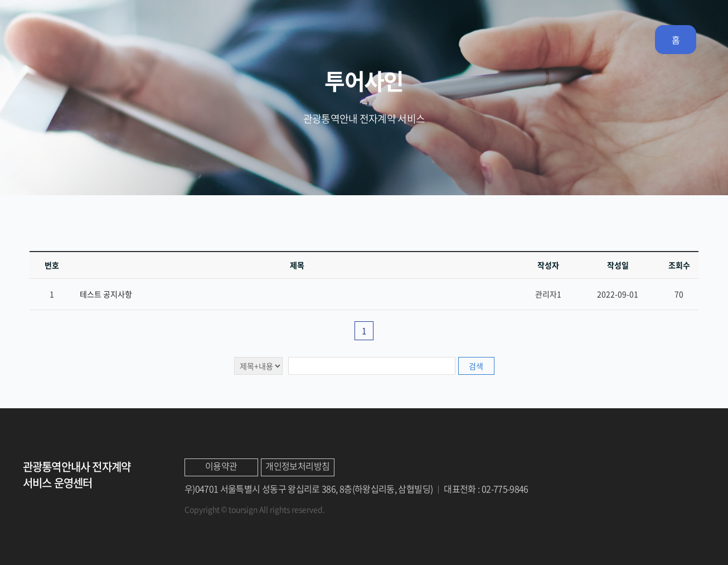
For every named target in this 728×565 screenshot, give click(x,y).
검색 (476, 366)
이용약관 (221, 466)
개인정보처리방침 (297, 466)
